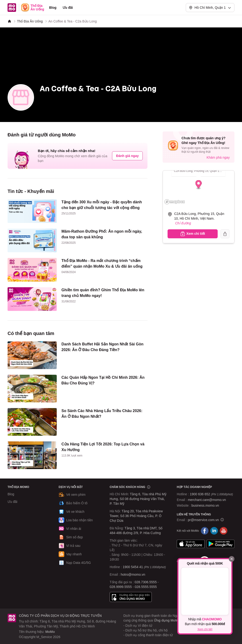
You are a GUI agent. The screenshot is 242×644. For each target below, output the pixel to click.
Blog (53, 8)
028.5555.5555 (146, 587)
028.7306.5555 (146, 582)
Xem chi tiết (205, 629)
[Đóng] (232, 559)
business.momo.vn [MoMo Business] (205, 505)
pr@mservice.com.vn (203, 520)
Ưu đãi (68, 8)
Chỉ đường (183, 223)
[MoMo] (9, 21)
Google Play (220, 544)
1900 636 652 (211, 494)
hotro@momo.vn (133, 574)
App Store (191, 544)
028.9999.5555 (121, 587)
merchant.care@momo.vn (207, 500)
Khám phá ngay (218, 157)
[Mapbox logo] (175, 202)
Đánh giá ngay (127, 156)
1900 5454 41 (133, 567)
